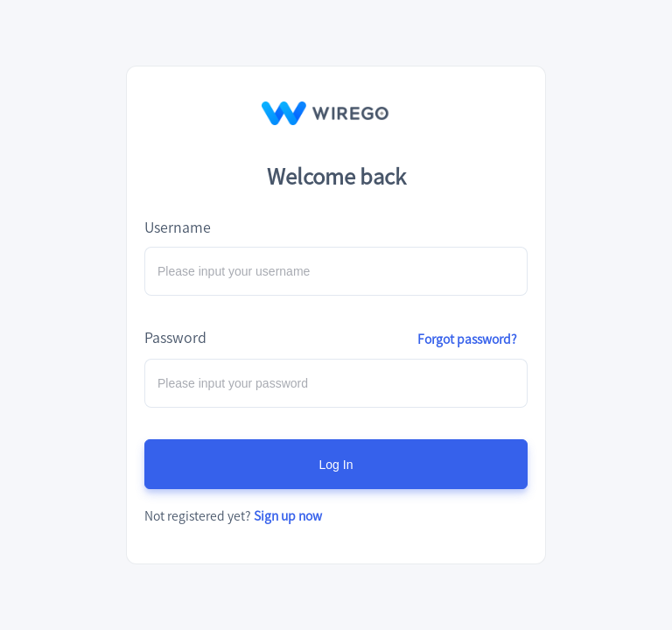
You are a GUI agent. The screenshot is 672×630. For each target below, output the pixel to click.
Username (178, 227)
